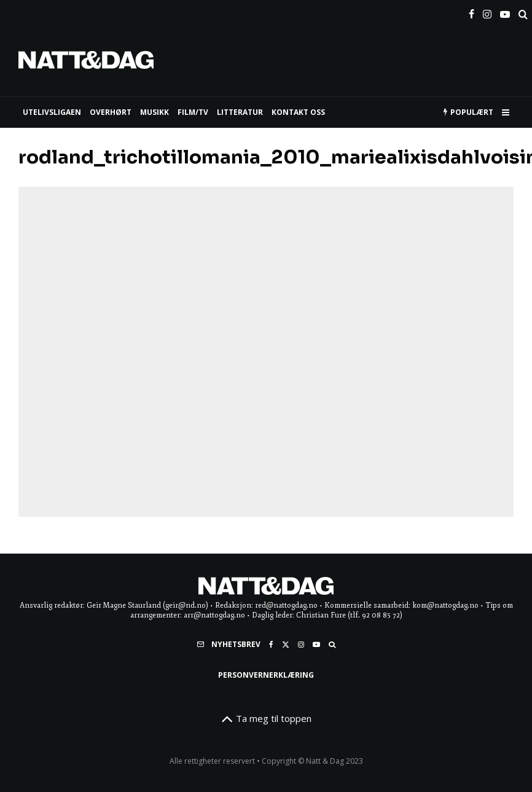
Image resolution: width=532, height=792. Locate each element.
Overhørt (111, 112)
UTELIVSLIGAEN (52, 112)
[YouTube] (505, 12)
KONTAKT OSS (298, 112)
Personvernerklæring (266, 675)
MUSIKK (155, 112)
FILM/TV (193, 112)
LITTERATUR (240, 112)
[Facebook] (471, 12)
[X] (286, 645)
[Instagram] (487, 12)
